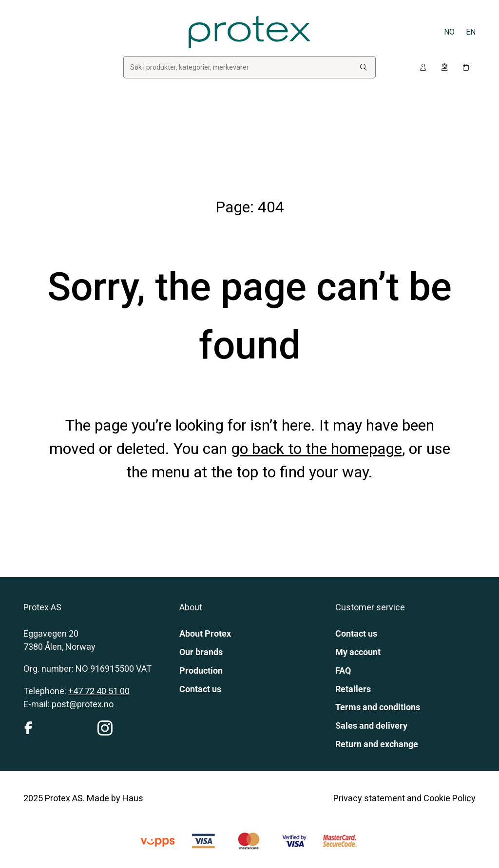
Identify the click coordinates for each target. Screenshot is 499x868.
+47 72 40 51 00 (99, 691)
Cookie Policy (450, 798)
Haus (133, 798)
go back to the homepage (317, 449)
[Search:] (364, 67)
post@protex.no (83, 704)
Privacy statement (369, 798)
